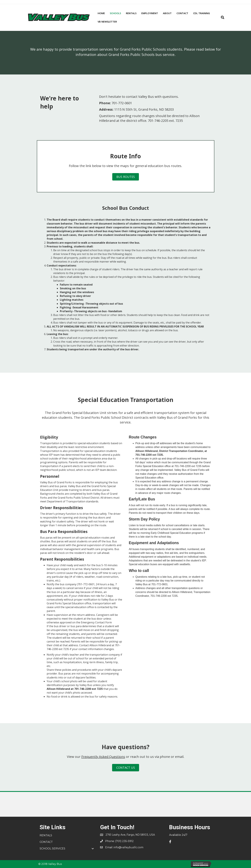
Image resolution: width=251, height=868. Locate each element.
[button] (93, 849)
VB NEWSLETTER (107, 22)
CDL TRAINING (202, 13)
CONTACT (182, 13)
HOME (101, 13)
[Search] (221, 17)
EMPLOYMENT (150, 13)
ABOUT (167, 13)
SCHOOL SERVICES (52, 849)
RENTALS (131, 13)
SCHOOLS (115, 13)
